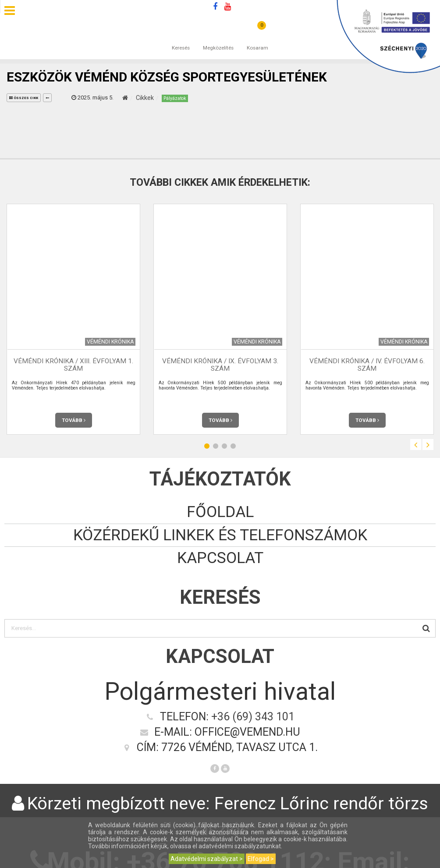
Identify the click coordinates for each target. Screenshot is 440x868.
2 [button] (216, 446)
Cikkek (145, 98)
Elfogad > (261, 859)
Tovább (74, 420)
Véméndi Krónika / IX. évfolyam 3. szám (220, 365)
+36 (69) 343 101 (253, 717)
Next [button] (428, 445)
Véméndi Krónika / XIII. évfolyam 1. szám (73, 365)
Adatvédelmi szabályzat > (207, 859)
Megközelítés (218, 39)
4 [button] (233, 446)
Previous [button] (416, 445)
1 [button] (207, 446)
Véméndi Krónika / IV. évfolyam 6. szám (367, 365)
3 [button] (224, 446)
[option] (73, 319)
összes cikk (24, 98)
